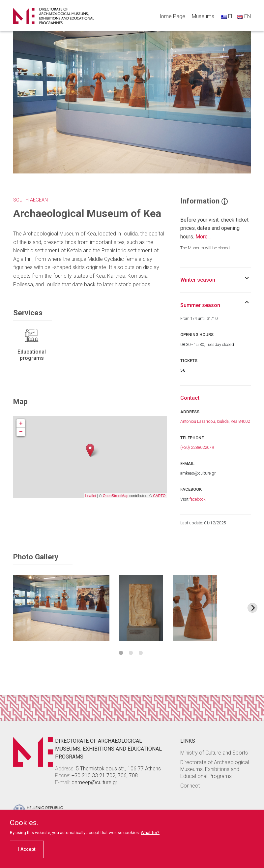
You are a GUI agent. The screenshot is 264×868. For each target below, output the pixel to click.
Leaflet (91, 496)
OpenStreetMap (116, 496)
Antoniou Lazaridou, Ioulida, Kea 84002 (215, 421)
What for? (150, 833)
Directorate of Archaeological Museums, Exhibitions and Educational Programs (215, 769)
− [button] (21, 432)
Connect (190, 786)
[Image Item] (61, 608)
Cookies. (24, 823)
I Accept (27, 849)
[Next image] (252, 608)
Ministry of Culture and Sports (214, 753)
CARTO (159, 496)
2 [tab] (131, 653)
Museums (203, 16)
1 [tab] (121, 653)
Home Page (171, 16)
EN (244, 16)
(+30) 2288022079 (197, 447)
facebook (197, 499)
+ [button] (21, 423)
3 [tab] (141, 653)
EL (227, 16)
